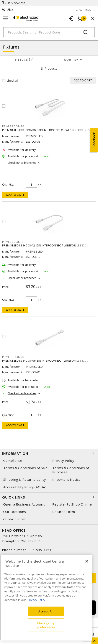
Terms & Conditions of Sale (25, 468)
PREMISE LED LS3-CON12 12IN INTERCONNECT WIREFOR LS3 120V (45, 245)
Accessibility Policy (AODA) (25, 487)
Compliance (13, 461)
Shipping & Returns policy (24, 480)
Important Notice (66, 480)
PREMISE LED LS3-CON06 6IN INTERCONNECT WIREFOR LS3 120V (45, 361)
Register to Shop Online (72, 504)
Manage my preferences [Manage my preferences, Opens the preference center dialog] (46, 625)
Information (49, 453)
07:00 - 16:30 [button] (83, 10)
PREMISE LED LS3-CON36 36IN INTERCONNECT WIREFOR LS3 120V (46, 130)
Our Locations (15, 512)
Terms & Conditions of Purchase (71, 470)
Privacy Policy (63, 461)
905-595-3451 (40, 550)
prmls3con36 (13, 126)
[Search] (49, 32)
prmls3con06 (13, 357)
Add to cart (15, 195)
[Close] (87, 561)
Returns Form (64, 512)
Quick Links (49, 497)
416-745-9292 (16, 3)
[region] (46, 598)
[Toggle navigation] (5, 18)
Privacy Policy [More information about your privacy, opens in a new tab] (36, 600)
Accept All (46, 611)
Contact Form (14, 519)
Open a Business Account (24, 504)
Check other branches (22, 163)
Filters (24, 60)
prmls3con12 (13, 242)
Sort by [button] (71, 60)
